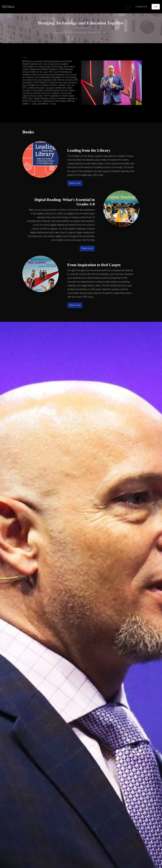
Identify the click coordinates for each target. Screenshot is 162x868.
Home (127, 7)
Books (28, 132)
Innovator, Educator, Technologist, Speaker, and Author (81, 33)
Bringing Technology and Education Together (81, 23)
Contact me (141, 7)
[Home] (8, 7)
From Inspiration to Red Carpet (94, 265)
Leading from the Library (89, 150)
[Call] (156, 7)
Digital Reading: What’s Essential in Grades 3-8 (65, 202)
